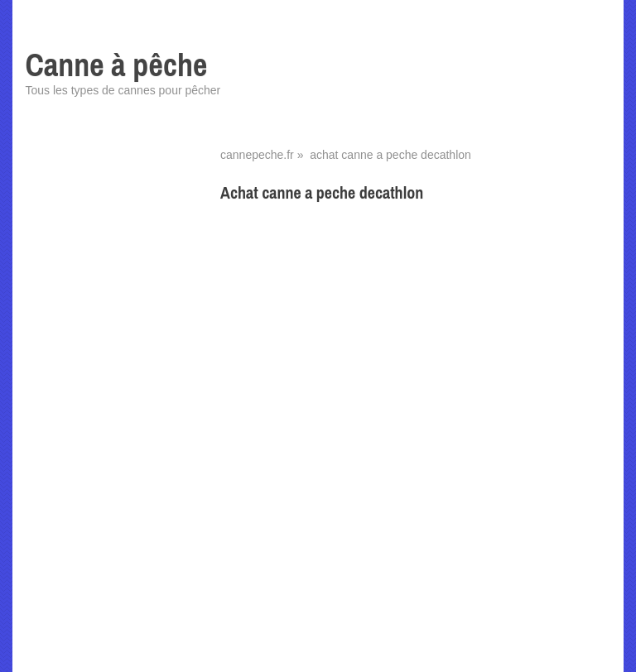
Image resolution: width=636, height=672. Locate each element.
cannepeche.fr (257, 155)
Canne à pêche (116, 65)
